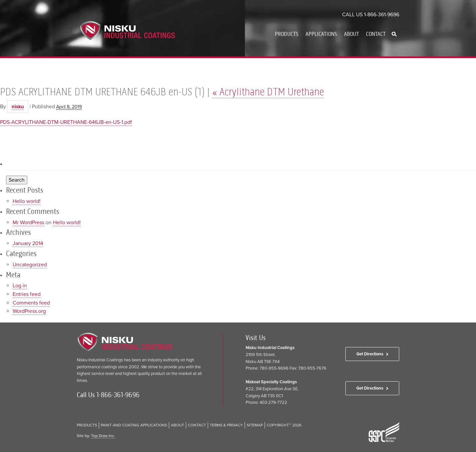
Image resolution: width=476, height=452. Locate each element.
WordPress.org (29, 311)
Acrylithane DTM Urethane (268, 92)
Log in (20, 286)
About (352, 34)
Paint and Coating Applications (134, 425)
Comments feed (31, 303)
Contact (376, 34)
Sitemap (255, 425)
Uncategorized (30, 265)
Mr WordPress (28, 223)
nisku (18, 107)
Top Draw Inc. (103, 436)
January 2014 (28, 243)
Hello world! (27, 201)
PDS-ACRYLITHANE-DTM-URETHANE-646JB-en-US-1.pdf (66, 122)
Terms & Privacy (226, 425)
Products (287, 34)
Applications (321, 34)
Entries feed (27, 294)
